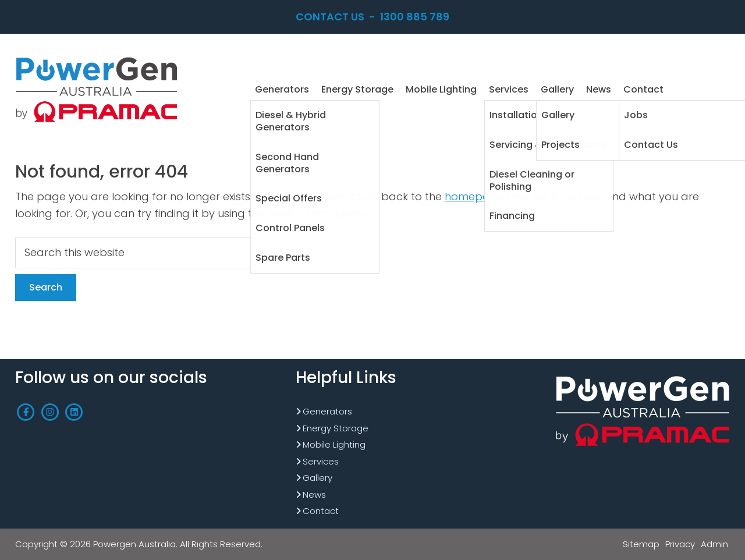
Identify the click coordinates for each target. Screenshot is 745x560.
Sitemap (641, 544)
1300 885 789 (415, 17)
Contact (321, 511)
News (314, 495)
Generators (327, 411)
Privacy (680, 544)
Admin (714, 544)
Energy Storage (336, 428)
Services (321, 461)
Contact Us (330, 17)
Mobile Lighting (334, 444)
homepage (474, 196)
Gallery (317, 478)
